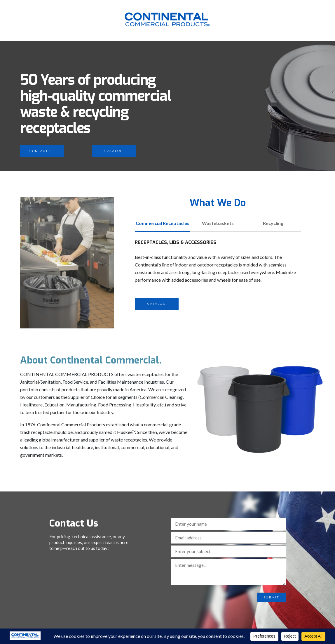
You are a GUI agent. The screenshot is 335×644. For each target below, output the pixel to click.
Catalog (114, 151)
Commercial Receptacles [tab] (163, 223)
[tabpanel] (218, 274)
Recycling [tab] (273, 223)
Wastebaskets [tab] (218, 223)
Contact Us (42, 151)
